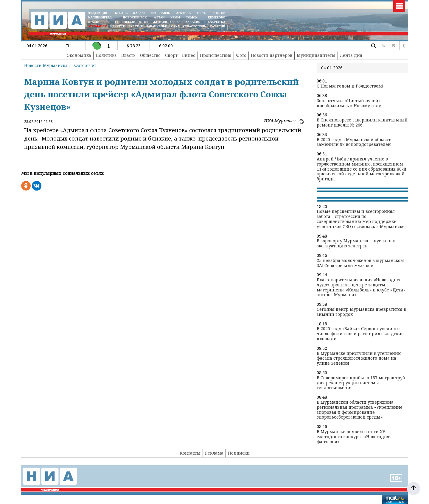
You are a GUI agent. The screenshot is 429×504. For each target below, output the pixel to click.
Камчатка (216, 22)
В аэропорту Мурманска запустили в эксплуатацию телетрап (356, 244)
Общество (150, 55)
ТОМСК (193, 17)
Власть (128, 55)
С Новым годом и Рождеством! (350, 86)
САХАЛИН (218, 26)
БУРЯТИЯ (136, 26)
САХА (175, 26)
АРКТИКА (184, 13)
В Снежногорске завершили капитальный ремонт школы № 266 (362, 123)
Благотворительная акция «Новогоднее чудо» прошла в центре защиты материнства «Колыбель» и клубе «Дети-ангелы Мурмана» (361, 287)
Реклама (214, 453)
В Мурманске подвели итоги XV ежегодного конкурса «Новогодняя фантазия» (354, 437)
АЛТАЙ (159, 17)
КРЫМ (175, 17)
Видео (189, 55)
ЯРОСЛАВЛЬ (160, 13)
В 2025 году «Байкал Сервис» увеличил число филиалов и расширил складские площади (360, 334)
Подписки (239, 453)
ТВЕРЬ (201, 13)
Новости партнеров (272, 55)
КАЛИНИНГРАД (100, 17)
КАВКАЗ (139, 13)
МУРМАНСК (98, 26)
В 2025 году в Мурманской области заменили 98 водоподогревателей (354, 142)
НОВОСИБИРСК (135, 17)
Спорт (171, 55)
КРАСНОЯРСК (98, 22)
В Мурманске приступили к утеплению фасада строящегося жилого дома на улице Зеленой (359, 358)
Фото (241, 55)
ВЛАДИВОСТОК (137, 22)
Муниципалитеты (316, 55)
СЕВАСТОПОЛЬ (194, 26)
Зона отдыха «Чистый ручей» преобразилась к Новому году (349, 103)
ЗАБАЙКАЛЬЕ (157, 26)
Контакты (190, 453)
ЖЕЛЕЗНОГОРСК (166, 22)
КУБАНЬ (121, 13)
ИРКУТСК (118, 26)
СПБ (118, 22)
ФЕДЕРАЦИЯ (98, 13)
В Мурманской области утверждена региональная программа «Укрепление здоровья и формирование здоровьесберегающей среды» (360, 410)
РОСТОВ (219, 13)
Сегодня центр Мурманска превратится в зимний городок (361, 312)
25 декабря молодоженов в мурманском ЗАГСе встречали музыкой (360, 263)
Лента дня (351, 55)
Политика (106, 55)
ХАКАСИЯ (192, 22)
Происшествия (216, 55)
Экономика (79, 55)
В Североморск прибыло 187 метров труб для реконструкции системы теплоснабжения (361, 383)
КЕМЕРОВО (217, 17)
